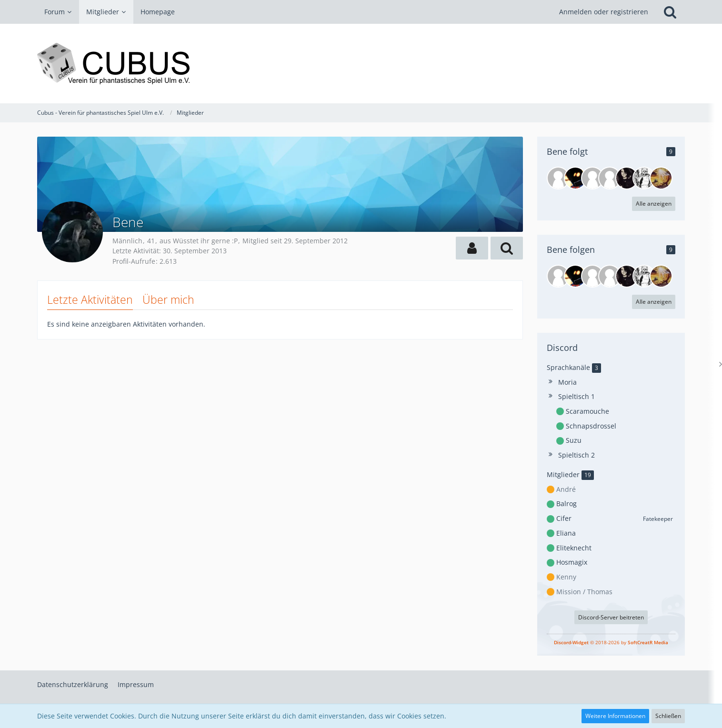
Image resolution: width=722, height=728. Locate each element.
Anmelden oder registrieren (604, 12)
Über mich (168, 299)
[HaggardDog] (627, 178)
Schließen (668, 716)
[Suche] (670, 12)
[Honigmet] (661, 178)
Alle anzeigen (654, 204)
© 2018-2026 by (611, 642)
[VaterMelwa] (644, 178)
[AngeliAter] (592, 178)
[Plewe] (610, 178)
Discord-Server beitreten (611, 617)
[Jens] (575, 178)
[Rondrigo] (558, 178)
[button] (472, 248)
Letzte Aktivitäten (90, 299)
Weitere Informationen (615, 716)
